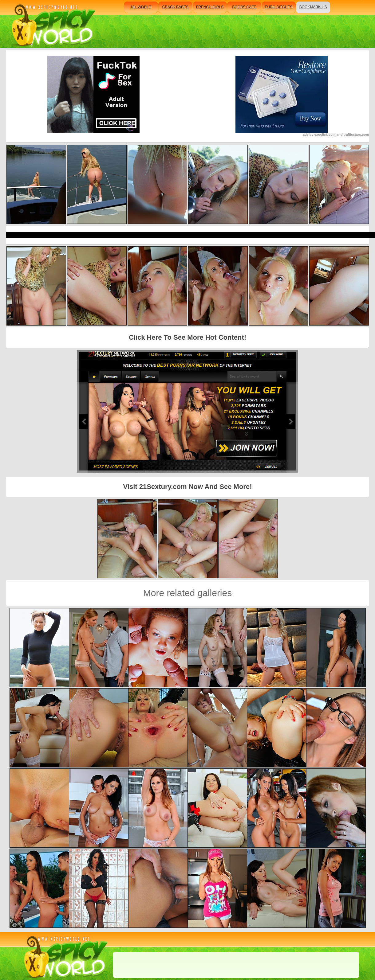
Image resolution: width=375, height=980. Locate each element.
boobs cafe (244, 7)
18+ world (141, 7)
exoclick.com (325, 135)
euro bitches (278, 7)
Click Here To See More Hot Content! (187, 337)
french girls (210, 7)
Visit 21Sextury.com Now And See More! (188, 487)
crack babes (175, 7)
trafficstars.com (356, 135)
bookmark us (313, 7)
